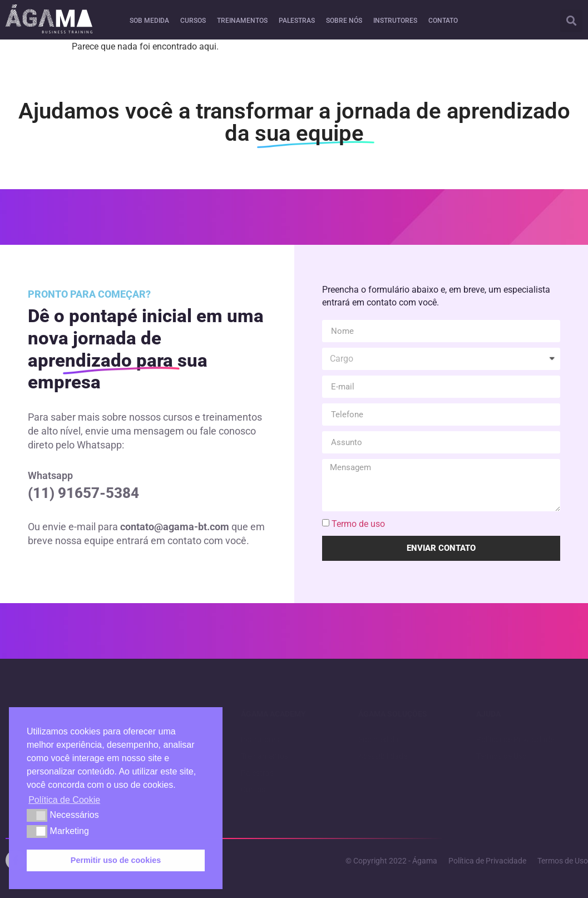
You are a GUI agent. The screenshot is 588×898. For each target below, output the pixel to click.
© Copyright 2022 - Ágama (391, 861)
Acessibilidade (383, 756)
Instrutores (260, 739)
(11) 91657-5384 (83, 493)
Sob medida (379, 739)
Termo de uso (358, 524)
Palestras (257, 773)
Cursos (253, 790)
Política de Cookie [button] (64, 800)
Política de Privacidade (515, 739)
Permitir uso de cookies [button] (116, 860)
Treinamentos (265, 756)
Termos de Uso (501, 756)
